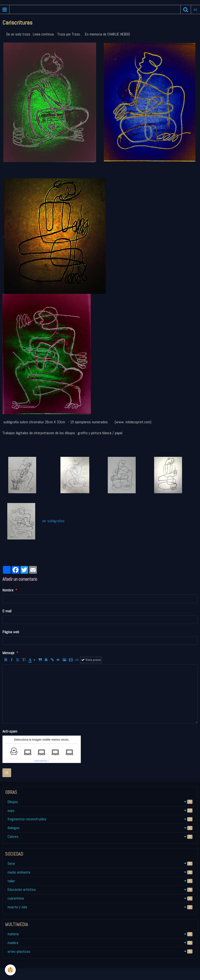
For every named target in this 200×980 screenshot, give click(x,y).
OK (7, 773)
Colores (100, 837)
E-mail (7, 611)
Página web (11, 632)
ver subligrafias (52, 521)
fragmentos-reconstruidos (100, 819)
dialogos (100, 828)
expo (100, 811)
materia (100, 934)
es (196, 9)
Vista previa (91, 660)
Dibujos (100, 802)
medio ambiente (100, 872)
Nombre (8, 590)
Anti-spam (10, 731)
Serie (100, 863)
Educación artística (100, 889)
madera (100, 943)
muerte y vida (100, 907)
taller (100, 881)
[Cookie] (10, 970)
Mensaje (8, 653)
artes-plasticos (100, 951)
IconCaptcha (41, 761)
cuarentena (100, 898)
